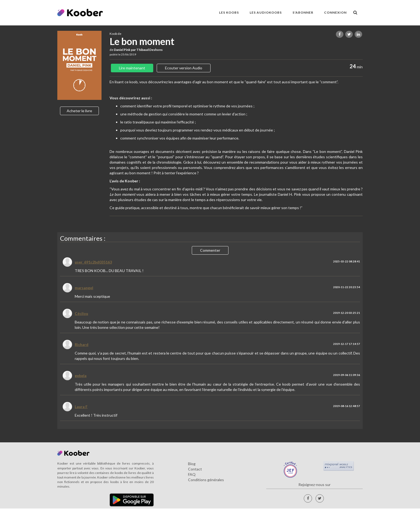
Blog (192, 464)
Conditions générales (206, 480)
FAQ (192, 474)
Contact (195, 469)
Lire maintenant (132, 68)
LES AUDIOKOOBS (266, 12)
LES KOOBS (229, 12)
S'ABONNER (303, 12)
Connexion (335, 12)
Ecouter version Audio (184, 68)
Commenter (210, 250)
